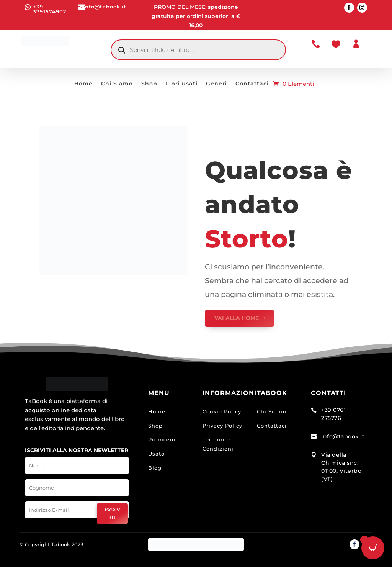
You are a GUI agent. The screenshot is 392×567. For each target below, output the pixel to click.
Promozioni (165, 439)
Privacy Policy (222, 426)
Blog (155, 468)
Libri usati (182, 84)
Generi (216, 84)
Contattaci (252, 84)
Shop (149, 84)
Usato (156, 454)
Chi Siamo (117, 84)
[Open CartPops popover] (373, 548)
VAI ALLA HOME (237, 318)
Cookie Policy (222, 411)
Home (83, 84)
